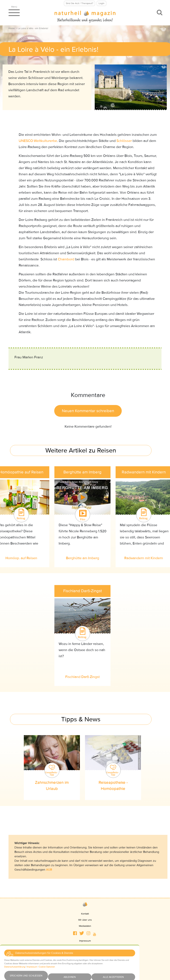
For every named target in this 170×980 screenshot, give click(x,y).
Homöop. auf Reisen (21, 558)
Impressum (85, 941)
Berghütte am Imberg (83, 558)
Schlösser (124, 141)
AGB (49, 870)
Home (12, 28)
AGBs (85, 953)
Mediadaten (85, 926)
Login (101, 3)
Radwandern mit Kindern (144, 558)
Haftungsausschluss (85, 959)
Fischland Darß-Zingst (82, 677)
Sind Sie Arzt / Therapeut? (79, 3)
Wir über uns (85, 920)
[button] (75, 933)
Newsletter (85, 965)
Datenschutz (85, 947)
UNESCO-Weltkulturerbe (38, 141)
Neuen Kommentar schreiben (88, 411)
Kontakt (85, 914)
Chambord (66, 259)
